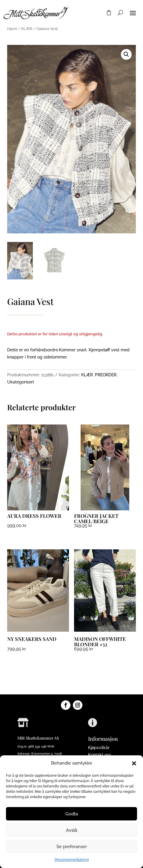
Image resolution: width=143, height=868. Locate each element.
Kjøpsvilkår (99, 748)
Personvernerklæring (72, 860)
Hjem (12, 29)
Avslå (71, 830)
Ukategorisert (21, 382)
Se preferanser (72, 847)
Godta (72, 814)
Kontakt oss (100, 755)
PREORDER (106, 375)
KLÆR (27, 29)
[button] (134, 763)
